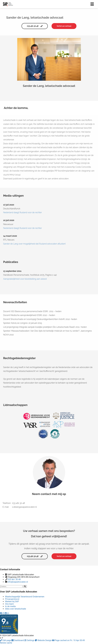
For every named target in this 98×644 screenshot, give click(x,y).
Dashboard (18, 640)
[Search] (25, 586)
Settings (30, 640)
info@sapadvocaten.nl (18, 582)
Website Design (44, 640)
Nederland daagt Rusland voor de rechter (23, 212)
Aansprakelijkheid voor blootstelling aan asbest (25, 279)
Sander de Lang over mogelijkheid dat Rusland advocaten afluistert (34, 244)
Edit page (6, 640)
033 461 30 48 (14, 579)
